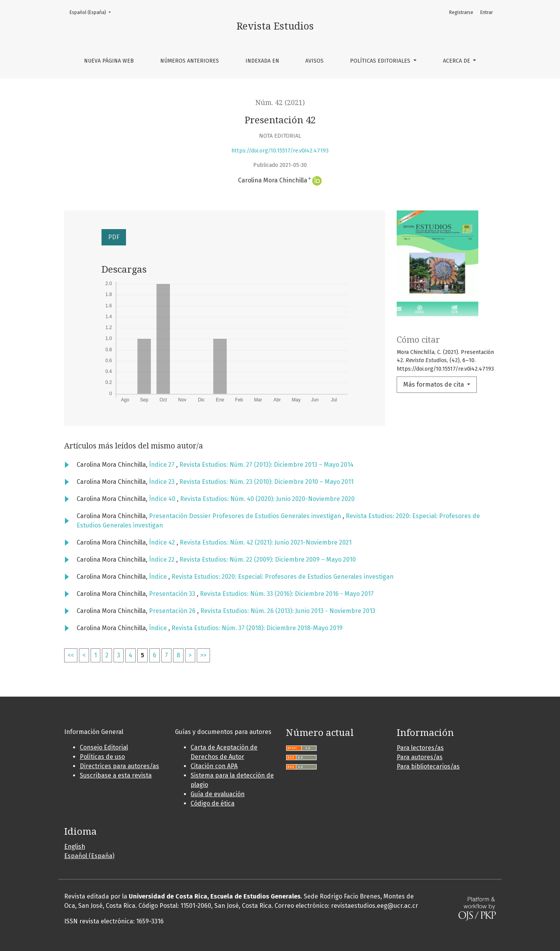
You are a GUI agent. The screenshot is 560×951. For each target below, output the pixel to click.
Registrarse (461, 12)
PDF (114, 237)
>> (203, 655)
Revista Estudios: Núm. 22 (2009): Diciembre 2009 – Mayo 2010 (268, 560)
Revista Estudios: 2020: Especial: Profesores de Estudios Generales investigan (283, 577)
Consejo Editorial (104, 747)
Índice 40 (163, 499)
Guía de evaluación (218, 794)
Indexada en (262, 61)
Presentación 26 (173, 611)
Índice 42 (163, 542)
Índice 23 (163, 482)
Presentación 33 (173, 594)
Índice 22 (163, 560)
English (75, 847)
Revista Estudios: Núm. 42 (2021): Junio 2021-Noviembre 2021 (266, 542)
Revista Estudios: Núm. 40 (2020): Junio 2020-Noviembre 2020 (267, 499)
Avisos (314, 61)
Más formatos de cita (434, 384)
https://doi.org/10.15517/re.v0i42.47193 (280, 151)
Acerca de (457, 61)
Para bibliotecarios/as (428, 766)
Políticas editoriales (381, 61)
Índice (159, 577)
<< (71, 655)
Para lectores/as (420, 748)
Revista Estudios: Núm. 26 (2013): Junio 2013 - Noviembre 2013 (288, 611)
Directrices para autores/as (119, 766)
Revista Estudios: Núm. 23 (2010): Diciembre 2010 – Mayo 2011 (266, 482)
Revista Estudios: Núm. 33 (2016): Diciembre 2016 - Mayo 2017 (287, 594)
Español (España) (93, 12)
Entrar (486, 12)
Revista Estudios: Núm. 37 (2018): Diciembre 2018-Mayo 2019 (257, 628)
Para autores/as (420, 757)
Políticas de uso (102, 757)
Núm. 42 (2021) (280, 103)
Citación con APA (214, 766)
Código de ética (213, 803)
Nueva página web (109, 61)
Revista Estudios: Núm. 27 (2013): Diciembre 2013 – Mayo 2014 (266, 465)
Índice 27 (163, 465)
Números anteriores (190, 61)
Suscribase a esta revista (116, 775)
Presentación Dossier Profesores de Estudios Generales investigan (246, 516)
